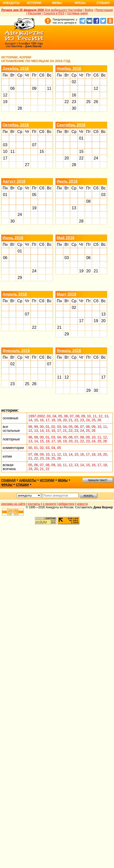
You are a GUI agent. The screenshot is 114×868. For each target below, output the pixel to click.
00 (42, 427)
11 (49, 88)
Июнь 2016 (13, 238)
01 (81, 138)
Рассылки (34, 13)
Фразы (80, 3)
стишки (22, 485)
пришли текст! (98, 480)
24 (96, 158)
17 (5, 158)
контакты (34, 504)
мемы (63, 480)
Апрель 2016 (15, 294)
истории (47, 480)
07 (34, 145)
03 (5, 145)
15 (42, 151)
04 (54, 416)
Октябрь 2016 (16, 125)
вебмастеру (66, 504)
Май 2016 (65, 238)
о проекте (49, 504)
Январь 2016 (69, 351)
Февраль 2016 (16, 351)
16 (74, 95)
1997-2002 (37, 416)
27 (27, 165)
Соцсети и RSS (54, 13)
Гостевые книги (77, 13)
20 (67, 158)
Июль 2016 (67, 181)
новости (82, 504)
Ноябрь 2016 (69, 69)
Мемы (57, 3)
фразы (7, 485)
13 (74, 208)
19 (5, 102)
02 (74, 82)
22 (67, 102)
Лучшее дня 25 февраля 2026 (23, 10)
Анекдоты (11, 3)
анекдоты (28, 480)
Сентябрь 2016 (71, 125)
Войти (89, 10)
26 (96, 102)
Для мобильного (56, 10)
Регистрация (104, 10)
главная (8, 480)
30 (74, 108)
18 (53, 420)
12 (5, 95)
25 (88, 102)
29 (20, 278)
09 (34, 88)
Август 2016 (14, 181)
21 (96, 271)
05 (34, 195)
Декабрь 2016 (16, 69)
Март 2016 (66, 294)
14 (30, 420)
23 (74, 102)
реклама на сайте (13, 504)
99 (36, 427)
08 (88, 201)
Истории (34, 3)
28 (20, 108)
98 (30, 427)
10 (5, 151)
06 (13, 88)
